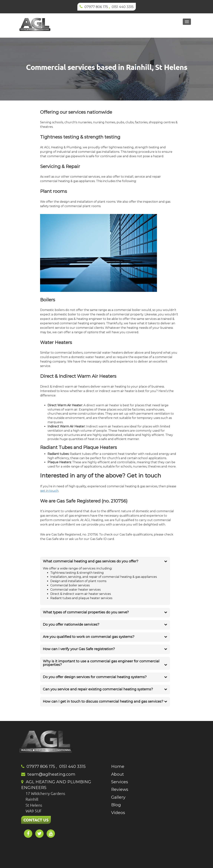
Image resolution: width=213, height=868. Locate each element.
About (118, 774)
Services (120, 782)
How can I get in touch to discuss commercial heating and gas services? (103, 701)
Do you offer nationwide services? (71, 625)
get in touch (49, 491)
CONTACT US (36, 820)
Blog (116, 805)
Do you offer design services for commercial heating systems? (95, 677)
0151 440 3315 (123, 7)
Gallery (118, 797)
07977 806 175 (96, 7)
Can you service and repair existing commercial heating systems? (98, 689)
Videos (118, 813)
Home (118, 766)
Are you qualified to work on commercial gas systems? (89, 637)
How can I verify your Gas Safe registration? (79, 649)
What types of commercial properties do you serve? (86, 612)
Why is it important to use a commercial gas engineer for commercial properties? (101, 663)
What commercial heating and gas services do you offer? (91, 561)
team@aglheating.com (51, 774)
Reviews (120, 789)
